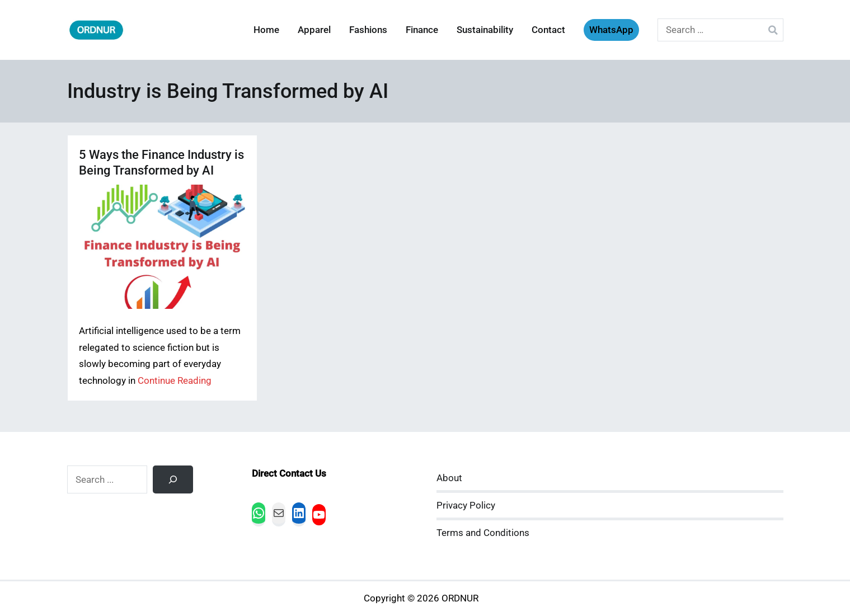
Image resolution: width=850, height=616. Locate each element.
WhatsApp (611, 30)
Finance (422, 30)
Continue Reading (175, 381)
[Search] (173, 479)
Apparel (314, 30)
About (449, 478)
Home (266, 30)
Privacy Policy (466, 506)
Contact (548, 30)
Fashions (368, 30)
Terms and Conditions (483, 533)
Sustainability (485, 30)
